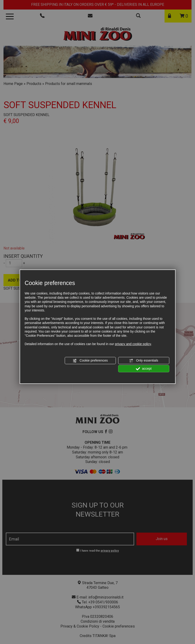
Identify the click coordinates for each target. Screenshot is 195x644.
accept (144, 369)
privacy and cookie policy (133, 344)
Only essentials (144, 361)
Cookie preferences (90, 361)
